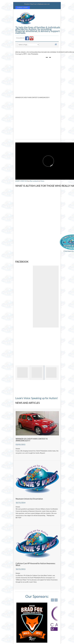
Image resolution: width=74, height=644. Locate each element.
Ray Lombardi (34, 181)
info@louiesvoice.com (43, 4)
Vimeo (42, 181)
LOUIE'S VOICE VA (21, 181)
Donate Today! (23, 8)
